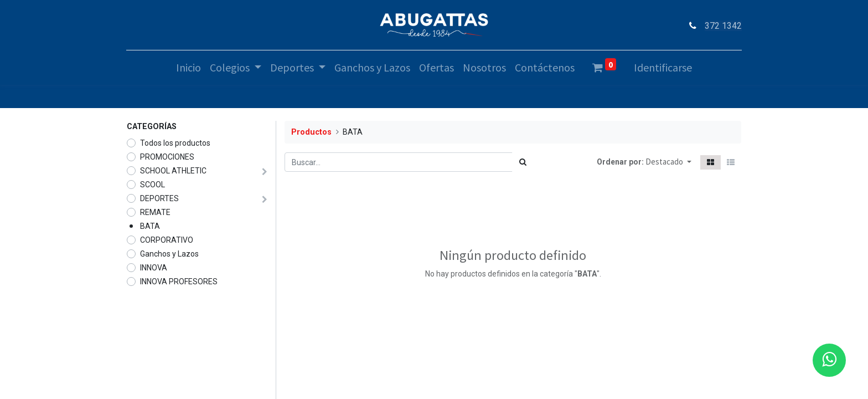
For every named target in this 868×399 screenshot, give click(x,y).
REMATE (155, 212)
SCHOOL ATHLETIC (173, 171)
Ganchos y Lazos (169, 254)
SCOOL (153, 185)
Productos (311, 132)
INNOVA (154, 268)
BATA (150, 226)
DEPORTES (159, 198)
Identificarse (663, 67)
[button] (668, 162)
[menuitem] (188, 68)
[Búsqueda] (523, 162)
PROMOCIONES (167, 157)
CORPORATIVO (167, 240)
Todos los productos (175, 143)
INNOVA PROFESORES (179, 282)
